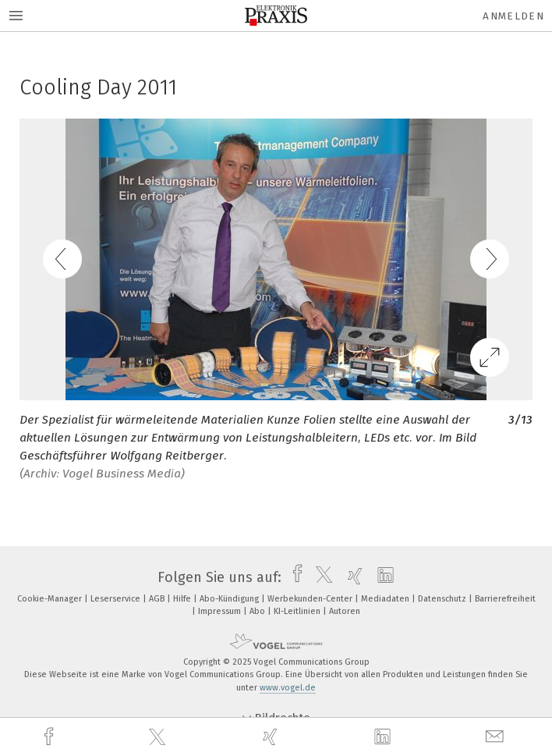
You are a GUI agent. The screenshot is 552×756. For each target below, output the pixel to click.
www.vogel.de (288, 688)
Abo (258, 611)
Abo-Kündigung (230, 599)
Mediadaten (386, 599)
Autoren (345, 611)
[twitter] (159, 737)
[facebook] (51, 737)
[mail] (497, 737)
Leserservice (117, 599)
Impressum (221, 611)
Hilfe (183, 599)
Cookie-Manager (51, 599)
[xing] (272, 737)
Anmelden (513, 16)
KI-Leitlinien (298, 611)
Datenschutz (443, 599)
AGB (158, 599)
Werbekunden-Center (311, 599)
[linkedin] (384, 737)
